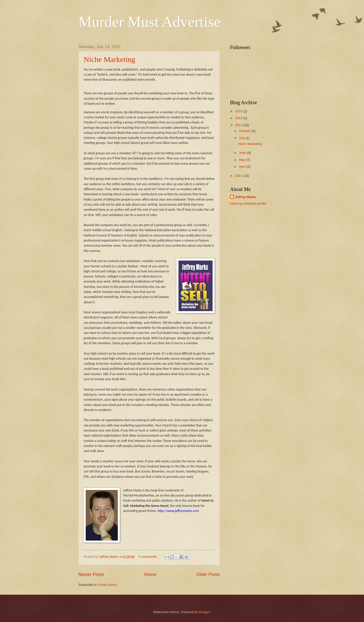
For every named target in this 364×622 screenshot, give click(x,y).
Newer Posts (91, 574)
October (245, 131)
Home (150, 574)
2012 (239, 125)
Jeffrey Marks (246, 197)
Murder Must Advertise (150, 22)
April (243, 167)
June (243, 153)
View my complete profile (248, 203)
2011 (239, 176)
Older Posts (208, 574)
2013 (239, 118)
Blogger (204, 612)
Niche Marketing (109, 59)
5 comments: (149, 557)
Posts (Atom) (108, 585)
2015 (239, 111)
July (242, 138)
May (242, 160)
